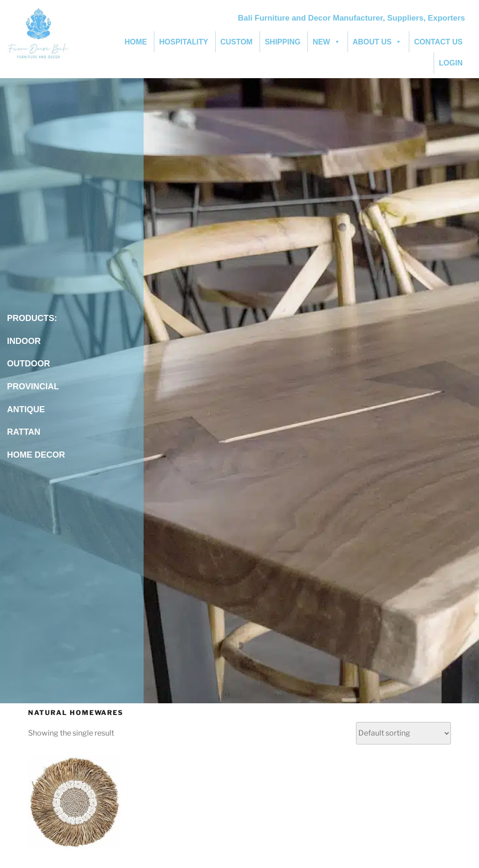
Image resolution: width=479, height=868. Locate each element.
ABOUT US (377, 42)
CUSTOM (236, 42)
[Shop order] (403, 733)
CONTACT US (438, 42)
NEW (326, 42)
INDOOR (24, 341)
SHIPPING (283, 42)
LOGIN (451, 63)
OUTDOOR (29, 364)
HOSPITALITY (184, 42)
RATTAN (25, 432)
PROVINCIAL (33, 387)
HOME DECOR (36, 455)
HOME (136, 42)
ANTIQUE (26, 409)
